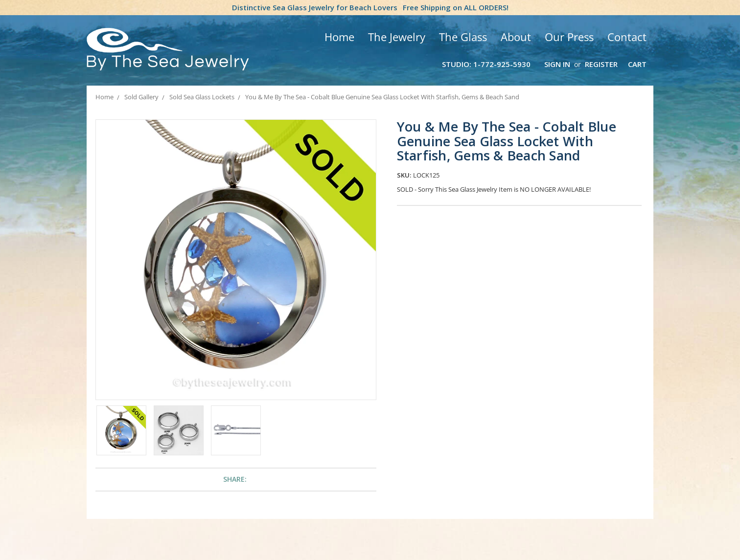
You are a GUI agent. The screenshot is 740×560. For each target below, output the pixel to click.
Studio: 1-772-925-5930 (486, 64)
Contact (627, 37)
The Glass (463, 37)
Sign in (557, 64)
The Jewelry (397, 37)
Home (339, 37)
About (516, 37)
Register (601, 64)
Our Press (569, 37)
